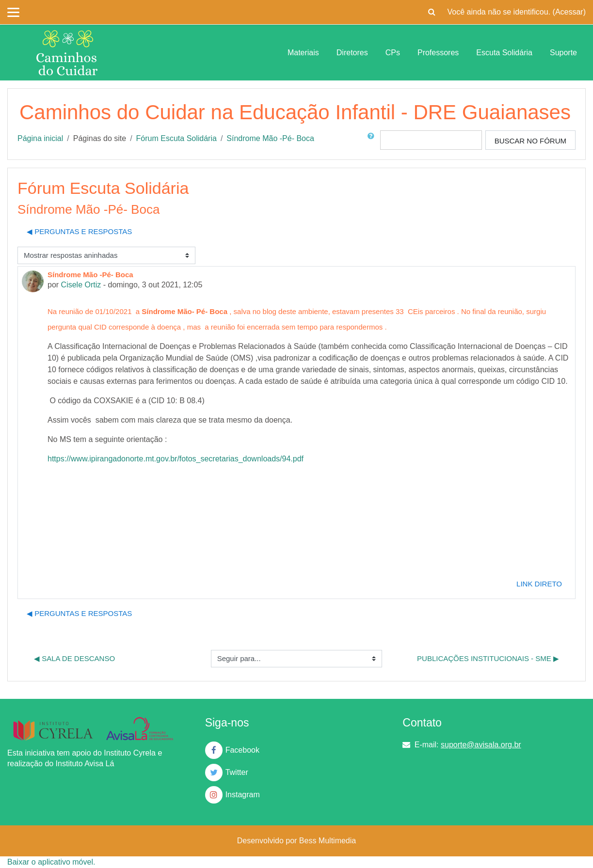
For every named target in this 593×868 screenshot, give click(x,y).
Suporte (563, 53)
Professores (438, 53)
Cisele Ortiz (81, 285)
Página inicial (40, 138)
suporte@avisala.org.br (481, 745)
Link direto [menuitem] (539, 584)
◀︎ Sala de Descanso (74, 658)
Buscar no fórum (530, 141)
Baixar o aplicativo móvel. (51, 862)
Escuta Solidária (504, 53)
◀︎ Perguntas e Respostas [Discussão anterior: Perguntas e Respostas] (79, 231)
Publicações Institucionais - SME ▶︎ (488, 658)
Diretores (352, 53)
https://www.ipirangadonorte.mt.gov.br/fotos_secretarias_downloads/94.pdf (176, 459)
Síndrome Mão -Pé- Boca (270, 138)
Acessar (569, 12)
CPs (393, 53)
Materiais (303, 53)
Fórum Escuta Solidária (176, 138)
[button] (432, 12)
